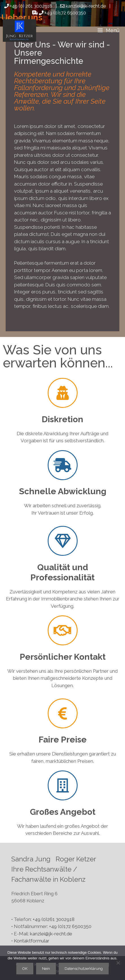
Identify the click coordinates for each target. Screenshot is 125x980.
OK (25, 969)
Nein (46, 969)
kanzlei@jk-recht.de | (87, 6)
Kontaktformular (32, 941)
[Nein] (118, 963)
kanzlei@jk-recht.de (51, 934)
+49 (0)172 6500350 (59, 13)
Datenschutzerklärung (84, 969)
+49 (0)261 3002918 (54, 919)
